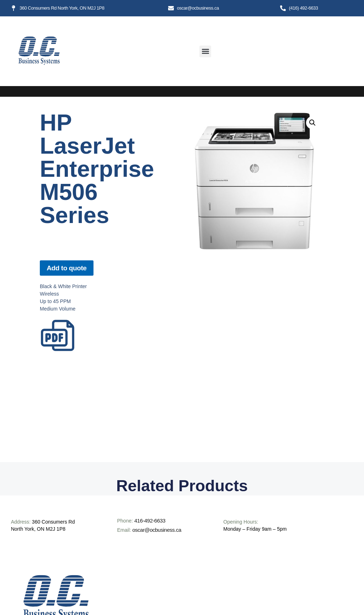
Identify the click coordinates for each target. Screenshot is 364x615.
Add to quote (66, 268)
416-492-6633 (150, 521)
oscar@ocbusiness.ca (157, 530)
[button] (205, 51)
